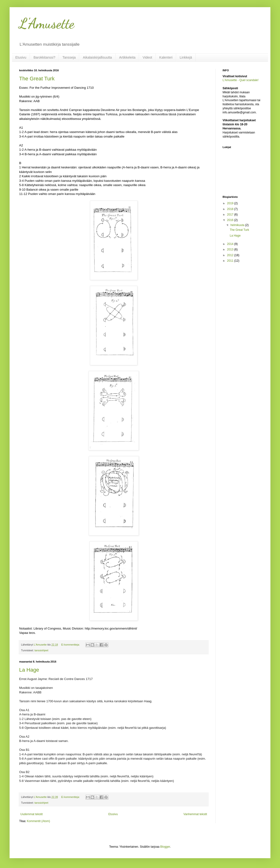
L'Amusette (47, 23)
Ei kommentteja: (71, 645)
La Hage (29, 670)
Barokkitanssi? (44, 57)
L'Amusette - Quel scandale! (241, 80)
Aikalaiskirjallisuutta (97, 57)
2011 (231, 261)
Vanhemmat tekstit (195, 814)
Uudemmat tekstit (31, 814)
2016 (231, 220)
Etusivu (21, 57)
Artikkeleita (127, 57)
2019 (231, 203)
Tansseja (69, 57)
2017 (231, 215)
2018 (231, 209)
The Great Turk (37, 79)
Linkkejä (186, 57)
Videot (147, 57)
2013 (231, 249)
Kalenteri (166, 57)
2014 (231, 244)
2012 (231, 255)
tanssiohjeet (41, 650)
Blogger (165, 847)
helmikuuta (238, 225)
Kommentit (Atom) (38, 821)
